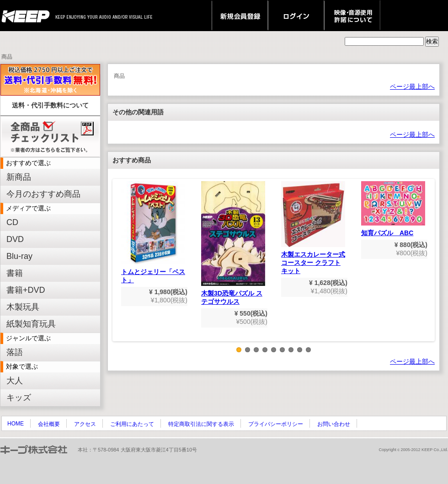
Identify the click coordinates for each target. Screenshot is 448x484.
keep (28, 16)
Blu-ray (19, 256)
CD (12, 222)
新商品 (19, 177)
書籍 (15, 273)
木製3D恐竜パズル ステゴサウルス (233, 243)
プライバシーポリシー (276, 424)
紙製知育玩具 (31, 324)
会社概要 (49, 424)
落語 (15, 352)
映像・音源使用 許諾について (352, 16)
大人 (15, 381)
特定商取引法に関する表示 (201, 424)
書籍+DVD (26, 290)
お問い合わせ (334, 424)
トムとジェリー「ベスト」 (153, 232)
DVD (15, 239)
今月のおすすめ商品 (43, 194)
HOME (16, 424)
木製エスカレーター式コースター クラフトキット (313, 228)
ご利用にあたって (132, 424)
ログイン (296, 16)
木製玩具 (23, 307)
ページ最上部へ (412, 86)
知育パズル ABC (393, 209)
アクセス (85, 424)
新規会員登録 (240, 16)
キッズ (19, 398)
